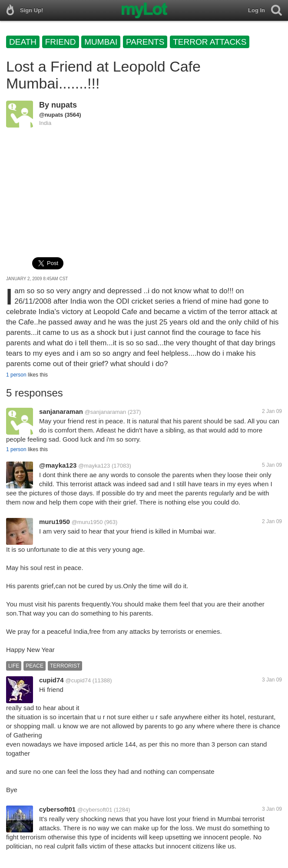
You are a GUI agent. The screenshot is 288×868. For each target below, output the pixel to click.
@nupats (51, 115)
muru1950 (55, 522)
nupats (64, 105)
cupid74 (51, 680)
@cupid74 (78, 680)
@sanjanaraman (106, 412)
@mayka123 (58, 465)
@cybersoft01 (95, 810)
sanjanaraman (61, 411)
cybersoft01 (57, 809)
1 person (16, 375)
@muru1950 (87, 522)
